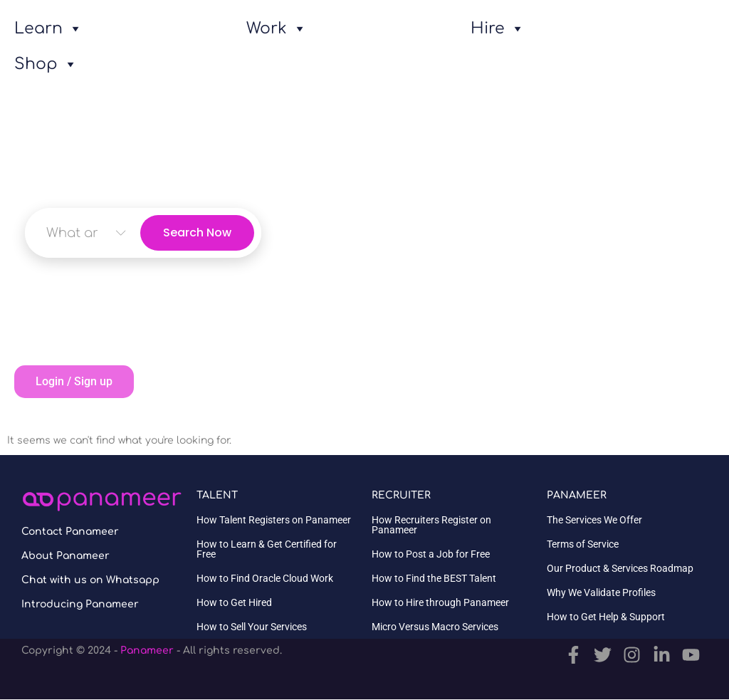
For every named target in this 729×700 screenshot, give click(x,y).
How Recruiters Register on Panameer (431, 525)
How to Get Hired (234, 602)
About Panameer (65, 556)
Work (277, 28)
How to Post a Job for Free (431, 554)
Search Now (197, 233)
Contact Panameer (70, 532)
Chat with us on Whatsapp (90, 580)
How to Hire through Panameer (440, 602)
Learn (48, 28)
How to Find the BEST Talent (434, 578)
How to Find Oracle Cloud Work (265, 578)
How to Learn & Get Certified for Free (267, 549)
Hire (498, 28)
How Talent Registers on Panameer (274, 520)
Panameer (147, 651)
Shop (46, 64)
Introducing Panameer (80, 604)
